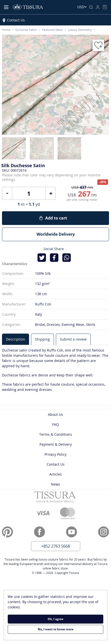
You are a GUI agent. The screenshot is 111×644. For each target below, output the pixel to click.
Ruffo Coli (43, 304)
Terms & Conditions (56, 434)
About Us (55, 414)
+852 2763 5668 (56, 546)
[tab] (16, 339)
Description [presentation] (16, 339)
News (55, 484)
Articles (56, 474)
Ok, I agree (55, 619)
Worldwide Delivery (56, 234)
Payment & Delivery (56, 444)
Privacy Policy (55, 454)
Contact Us (16, 20)
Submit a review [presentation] (73, 339)
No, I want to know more (56, 629)
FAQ (55, 424)
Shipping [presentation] (42, 339)
